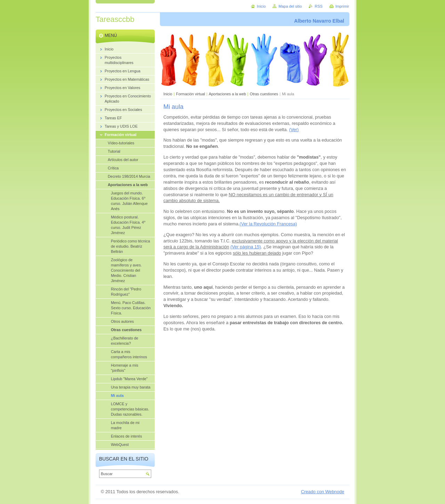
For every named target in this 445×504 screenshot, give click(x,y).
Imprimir (342, 6)
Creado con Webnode (323, 492)
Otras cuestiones (264, 94)
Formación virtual (190, 94)
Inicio (168, 94)
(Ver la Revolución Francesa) (268, 224)
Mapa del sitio (290, 6)
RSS (318, 6)
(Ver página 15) (246, 247)
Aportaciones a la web (228, 94)
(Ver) (294, 130)
